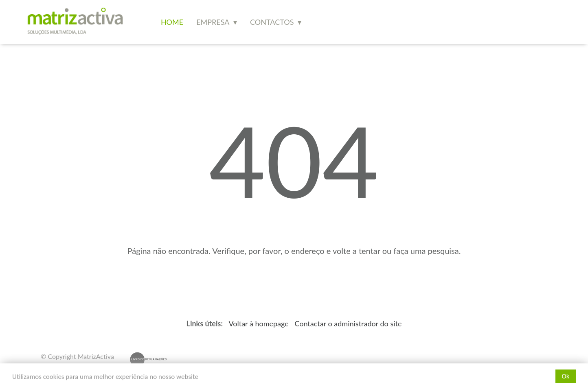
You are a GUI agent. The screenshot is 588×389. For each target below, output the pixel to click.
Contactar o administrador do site (348, 323)
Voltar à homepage (259, 323)
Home (172, 22)
